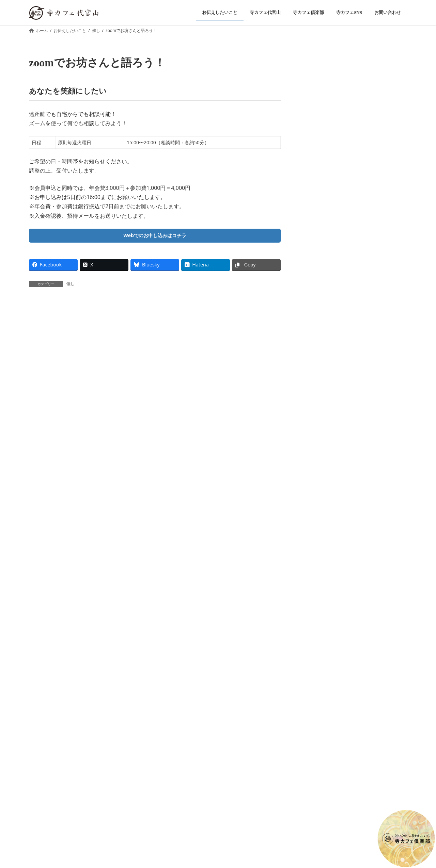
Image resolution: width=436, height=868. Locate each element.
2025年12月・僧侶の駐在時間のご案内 (348, 220)
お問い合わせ (102, 748)
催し (71, 285)
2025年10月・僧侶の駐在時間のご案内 (348, 274)
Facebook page (355, 403)
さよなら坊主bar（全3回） (334, 165)
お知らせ (350, 130)
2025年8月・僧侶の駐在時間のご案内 (347, 328)
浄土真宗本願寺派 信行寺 (151, 748)
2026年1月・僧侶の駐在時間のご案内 (347, 138)
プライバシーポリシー (56, 748)
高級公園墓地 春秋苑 (207, 748)
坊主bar (347, 157)
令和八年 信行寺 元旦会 (331, 111)
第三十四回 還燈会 (325, 192)
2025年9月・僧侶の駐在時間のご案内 (347, 301)
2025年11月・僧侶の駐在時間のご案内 (348, 247)
